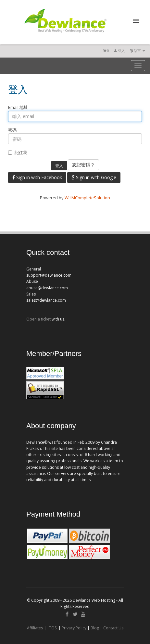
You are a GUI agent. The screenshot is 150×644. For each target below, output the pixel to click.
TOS (53, 628)
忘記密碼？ (83, 165)
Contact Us (113, 628)
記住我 (18, 152)
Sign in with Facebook (37, 177)
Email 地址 (18, 107)
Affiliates (35, 628)
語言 (137, 51)
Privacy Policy (74, 628)
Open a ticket (38, 319)
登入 (119, 51)
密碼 (12, 130)
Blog (95, 628)
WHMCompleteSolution (87, 198)
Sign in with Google (94, 177)
